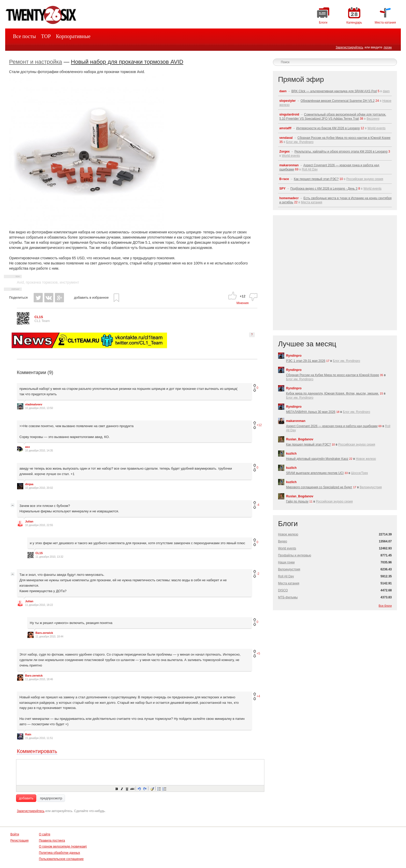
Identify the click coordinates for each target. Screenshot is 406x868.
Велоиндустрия (371, 487)
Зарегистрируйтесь (349, 47)
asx (27, 447)
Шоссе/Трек (360, 473)
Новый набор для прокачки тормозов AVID (127, 62)
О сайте (45, 834)
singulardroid (289, 114)
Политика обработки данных (59, 853)
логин (388, 47)
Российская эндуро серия (365, 179)
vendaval (286, 138)
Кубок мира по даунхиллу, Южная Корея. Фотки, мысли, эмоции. (333, 393)
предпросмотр (51, 798)
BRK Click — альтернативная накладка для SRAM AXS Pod (334, 91)
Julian (29, 521)
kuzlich (291, 454)
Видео (283, 541)
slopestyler (288, 101)
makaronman (289, 165)
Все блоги (385, 606)
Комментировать (37, 751)
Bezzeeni (373, 119)
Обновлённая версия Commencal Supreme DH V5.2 (338, 101)
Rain (28, 734)
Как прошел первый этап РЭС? (316, 179)
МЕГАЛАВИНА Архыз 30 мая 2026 (311, 412)
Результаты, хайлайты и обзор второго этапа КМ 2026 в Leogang (341, 152)
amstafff (285, 128)
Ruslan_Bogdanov (300, 439)
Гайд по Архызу (297, 501)
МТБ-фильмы (288, 597)
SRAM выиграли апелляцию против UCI (315, 473)
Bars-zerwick (44, 633)
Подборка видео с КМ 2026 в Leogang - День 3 (324, 189)
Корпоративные (73, 36)
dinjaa (29, 484)
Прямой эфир (301, 79)
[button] (117, 788)
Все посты (24, 36)
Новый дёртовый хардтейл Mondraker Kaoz (317, 459)
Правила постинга (52, 841)
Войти (15, 834)
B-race (284, 179)
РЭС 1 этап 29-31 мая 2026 (306, 361)
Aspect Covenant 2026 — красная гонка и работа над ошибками (332, 426)
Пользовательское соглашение (61, 859)
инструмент (70, 282)
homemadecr (289, 198)
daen (283, 91)
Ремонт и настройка (36, 62)
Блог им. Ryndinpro (300, 142)
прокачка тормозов (42, 282)
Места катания (311, 202)
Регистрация (19, 841)
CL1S (39, 553)
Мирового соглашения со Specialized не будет (319, 487)
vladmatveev (34, 404)
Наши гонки (286, 562)
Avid (20, 282)
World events (376, 128)
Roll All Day (310, 169)
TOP (46, 36)
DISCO (283, 590)
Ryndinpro (294, 356)
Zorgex (285, 152)
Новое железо (366, 459)
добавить (26, 798)
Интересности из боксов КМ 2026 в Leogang (328, 128)
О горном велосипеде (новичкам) (63, 847)
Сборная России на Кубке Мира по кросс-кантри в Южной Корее (344, 138)
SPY (282, 189)
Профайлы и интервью (295, 555)
